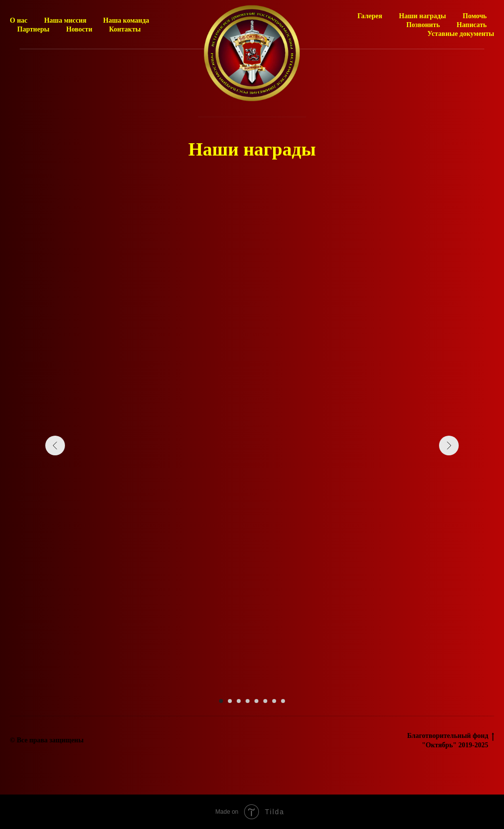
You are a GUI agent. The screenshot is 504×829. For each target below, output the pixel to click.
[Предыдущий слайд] (55, 446)
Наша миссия (65, 20)
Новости (79, 29)
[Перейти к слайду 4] (248, 701)
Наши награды (423, 16)
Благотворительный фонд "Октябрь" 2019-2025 (451, 740)
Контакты (125, 29)
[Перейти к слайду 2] (230, 701)
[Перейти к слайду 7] (274, 701)
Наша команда (126, 20)
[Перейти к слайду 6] (265, 701)
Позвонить (423, 25)
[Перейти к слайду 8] (283, 701)
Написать (472, 25)
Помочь (475, 16)
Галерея (370, 16)
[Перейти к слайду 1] (221, 701)
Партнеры (33, 29)
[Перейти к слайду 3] (239, 701)
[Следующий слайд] (449, 446)
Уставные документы (461, 34)
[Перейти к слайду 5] (256, 701)
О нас (19, 20)
